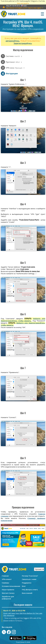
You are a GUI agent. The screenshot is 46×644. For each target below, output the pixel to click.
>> (25, 8)
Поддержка (27, 583)
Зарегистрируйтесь (23, 43)
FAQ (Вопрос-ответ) (30, 590)
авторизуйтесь (13, 41)
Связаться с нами (29, 579)
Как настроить (23, 3)
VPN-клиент (7, 579)
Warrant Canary (8, 593)
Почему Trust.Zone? (30, 576)
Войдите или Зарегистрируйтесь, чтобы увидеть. (23, 320)
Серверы (5, 583)
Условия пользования (11, 586)
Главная (5, 576)
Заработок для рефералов (8, 598)
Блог (24, 586)
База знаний (27, 593)
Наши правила (8, 590)
